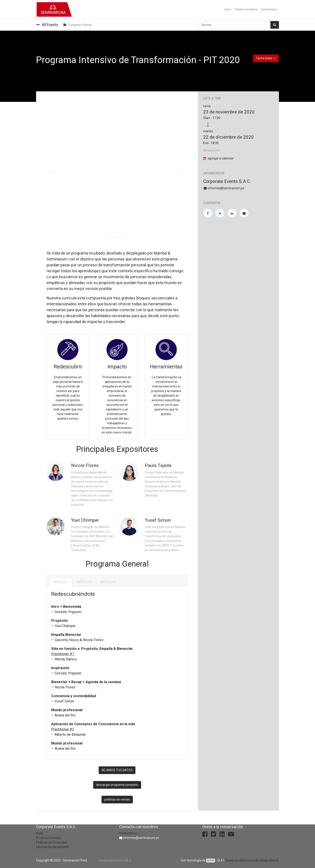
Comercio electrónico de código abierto (252, 860)
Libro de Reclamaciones (52, 847)
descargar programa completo (117, 785)
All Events (47, 25)
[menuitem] (228, 9)
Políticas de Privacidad (52, 842)
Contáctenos (128, 833)
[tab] (61, 582)
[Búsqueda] (275, 25)
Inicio (40, 833)
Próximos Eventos (49, 838)
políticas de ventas (117, 799)
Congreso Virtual (77, 25)
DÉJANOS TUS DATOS (117, 770)
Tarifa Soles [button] (265, 58)
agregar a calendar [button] (221, 158)
